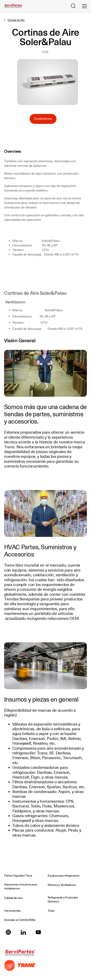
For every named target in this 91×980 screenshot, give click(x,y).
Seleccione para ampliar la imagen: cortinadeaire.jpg (48, 82)
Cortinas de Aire (16, 20)
